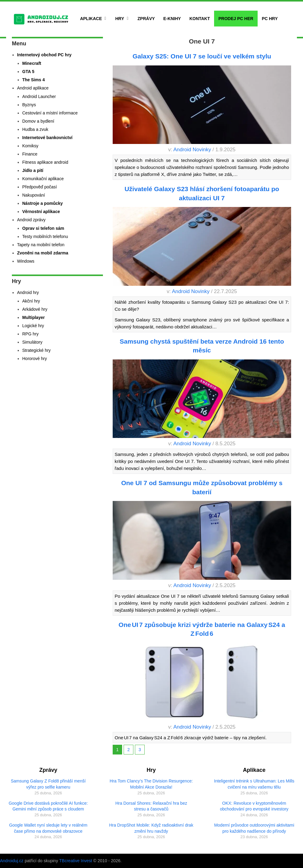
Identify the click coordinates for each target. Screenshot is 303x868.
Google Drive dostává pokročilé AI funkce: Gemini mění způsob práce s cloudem (48, 806)
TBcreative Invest (76, 861)
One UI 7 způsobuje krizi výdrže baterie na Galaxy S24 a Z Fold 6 (202, 629)
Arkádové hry (35, 309)
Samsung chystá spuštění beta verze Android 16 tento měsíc (202, 346)
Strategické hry (36, 350)
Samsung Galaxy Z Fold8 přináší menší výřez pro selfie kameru (48, 784)
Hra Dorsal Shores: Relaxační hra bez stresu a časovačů (151, 806)
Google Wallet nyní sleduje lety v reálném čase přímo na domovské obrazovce (48, 828)
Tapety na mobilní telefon (41, 245)
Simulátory (32, 342)
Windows (26, 261)
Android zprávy (31, 220)
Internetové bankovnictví (47, 138)
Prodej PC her (236, 19)
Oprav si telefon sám (43, 228)
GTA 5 (28, 72)
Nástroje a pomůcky (42, 203)
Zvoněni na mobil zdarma (43, 253)
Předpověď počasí (40, 187)
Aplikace (91, 19)
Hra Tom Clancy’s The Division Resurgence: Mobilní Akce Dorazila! (151, 784)
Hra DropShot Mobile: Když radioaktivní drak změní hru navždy (151, 828)
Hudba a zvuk (35, 129)
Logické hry (33, 326)
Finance (30, 154)
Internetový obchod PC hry (44, 55)
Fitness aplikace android (45, 162)
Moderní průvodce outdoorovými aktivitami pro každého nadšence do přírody (254, 828)
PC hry (270, 19)
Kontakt (200, 19)
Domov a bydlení (38, 121)
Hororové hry (35, 359)
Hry (120, 19)
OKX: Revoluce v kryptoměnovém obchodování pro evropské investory (254, 806)
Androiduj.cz (12, 861)
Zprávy (146, 19)
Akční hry (31, 301)
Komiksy (30, 146)
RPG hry (30, 334)
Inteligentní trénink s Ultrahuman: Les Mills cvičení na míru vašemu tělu (254, 784)
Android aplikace (33, 88)
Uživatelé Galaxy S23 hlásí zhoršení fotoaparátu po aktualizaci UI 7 (202, 193)
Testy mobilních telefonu (45, 236)
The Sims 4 (33, 80)
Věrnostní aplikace (41, 212)
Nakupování (34, 195)
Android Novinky (192, 150)
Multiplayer (33, 317)
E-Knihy (172, 19)
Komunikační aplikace (43, 179)
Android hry (28, 292)
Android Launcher (39, 96)
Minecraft (32, 63)
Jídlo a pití (33, 170)
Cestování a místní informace (50, 113)
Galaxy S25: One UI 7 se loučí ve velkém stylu (202, 56)
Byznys (29, 105)
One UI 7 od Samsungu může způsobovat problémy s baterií (202, 487)
